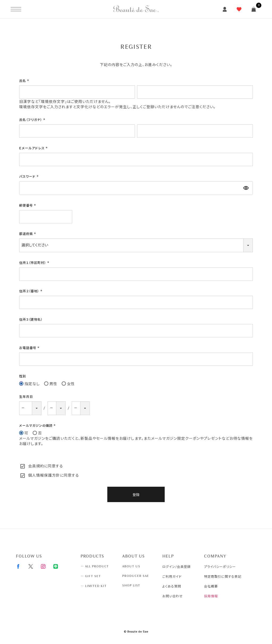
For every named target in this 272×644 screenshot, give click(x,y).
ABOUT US (131, 566)
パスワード (29, 177)
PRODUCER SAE (136, 576)
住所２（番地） (31, 291)
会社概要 (211, 586)
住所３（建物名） (31, 320)
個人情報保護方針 (44, 475)
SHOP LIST (131, 585)
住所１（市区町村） (35, 263)
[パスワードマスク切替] (246, 188)
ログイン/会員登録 (177, 567)
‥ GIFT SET (91, 576)
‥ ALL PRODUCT (95, 566)
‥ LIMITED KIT (94, 586)
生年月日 (26, 397)
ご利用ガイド (172, 577)
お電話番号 (30, 348)
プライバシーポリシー (220, 567)
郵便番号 (28, 206)
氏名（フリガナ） (33, 120)
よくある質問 (172, 586)
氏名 (25, 81)
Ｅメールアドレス (34, 148)
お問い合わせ (173, 596)
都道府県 (28, 234)
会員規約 (36, 466)
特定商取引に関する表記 (223, 577)
